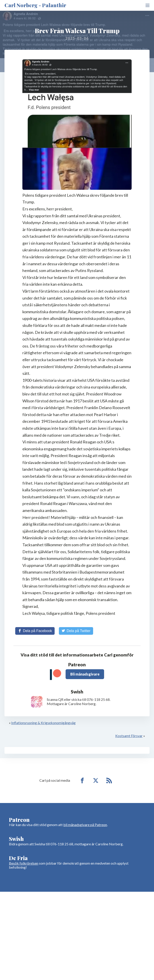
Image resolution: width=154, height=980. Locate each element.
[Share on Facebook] (35, 631)
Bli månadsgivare (85, 674)
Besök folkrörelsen (24, 863)
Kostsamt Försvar (129, 736)
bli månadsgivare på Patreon (85, 825)
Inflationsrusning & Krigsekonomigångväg (43, 723)
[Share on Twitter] (76, 631)
